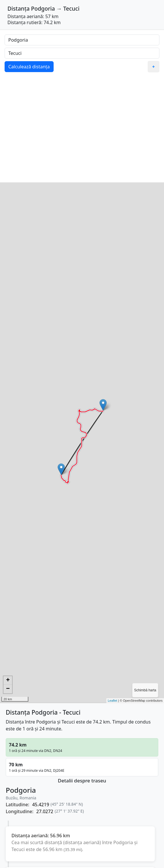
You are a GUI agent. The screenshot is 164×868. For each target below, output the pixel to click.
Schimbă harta (145, 690)
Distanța (18, 8)
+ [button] (8, 680)
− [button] (8, 689)
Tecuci (72, 8)
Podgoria (43, 8)
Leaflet (113, 701)
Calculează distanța (29, 67)
